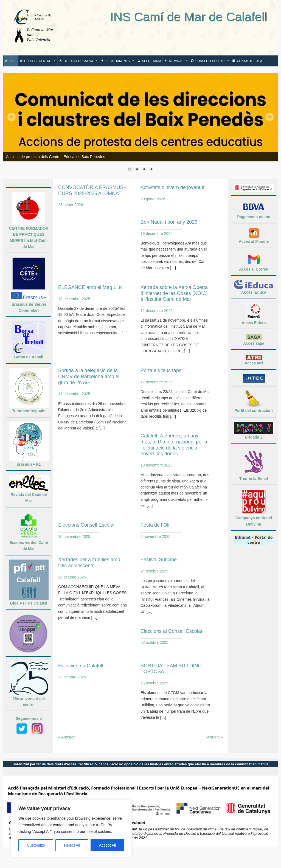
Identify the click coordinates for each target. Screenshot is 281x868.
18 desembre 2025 (74, 299)
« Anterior (66, 737)
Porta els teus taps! (162, 370)
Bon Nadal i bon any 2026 (169, 222)
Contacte (245, 61)
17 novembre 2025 (157, 382)
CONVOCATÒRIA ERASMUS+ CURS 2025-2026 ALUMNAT (92, 190)
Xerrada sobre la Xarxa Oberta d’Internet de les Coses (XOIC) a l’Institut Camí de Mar (174, 293)
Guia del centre (40, 61)
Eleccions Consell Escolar (87, 525)
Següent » (214, 737)
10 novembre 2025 (74, 536)
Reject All (72, 845)
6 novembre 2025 (155, 536)
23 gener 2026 (71, 205)
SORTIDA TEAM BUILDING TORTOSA (171, 669)
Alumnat (178, 61)
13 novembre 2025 (157, 465)
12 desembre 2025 (157, 311)
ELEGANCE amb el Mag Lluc (90, 287)
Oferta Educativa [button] (81, 61)
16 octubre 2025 (154, 683)
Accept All (107, 845)
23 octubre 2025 (154, 642)
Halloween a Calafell (81, 666)
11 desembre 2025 (74, 394)
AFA (259, 61)
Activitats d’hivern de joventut (172, 187)
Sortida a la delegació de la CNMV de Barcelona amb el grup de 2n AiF (89, 376)
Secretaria (152, 61)
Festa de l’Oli (155, 525)
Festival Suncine (159, 560)
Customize (36, 845)
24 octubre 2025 (154, 571)
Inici (13, 61)
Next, (269, 117)
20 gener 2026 (153, 199)
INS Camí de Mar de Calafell (165, 17)
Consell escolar (212, 61)
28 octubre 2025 (72, 577)
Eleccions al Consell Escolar (172, 631)
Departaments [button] (120, 61)
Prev (12, 117)
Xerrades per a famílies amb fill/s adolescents (89, 563)
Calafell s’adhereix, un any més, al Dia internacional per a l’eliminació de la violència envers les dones (174, 445)
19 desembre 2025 (157, 234)
